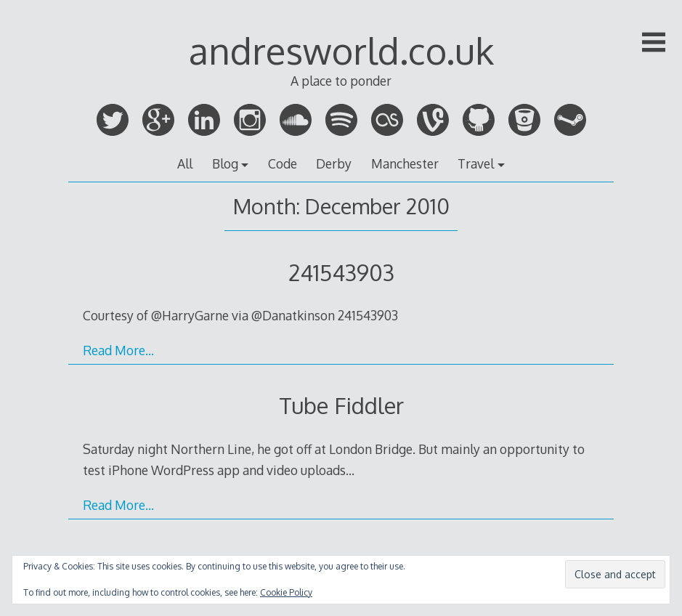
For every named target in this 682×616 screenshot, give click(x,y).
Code (283, 163)
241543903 (341, 272)
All (185, 163)
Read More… (118, 350)
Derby (334, 163)
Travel (476, 163)
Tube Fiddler (341, 405)
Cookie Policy (286, 592)
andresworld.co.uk (341, 50)
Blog (225, 163)
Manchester (405, 163)
